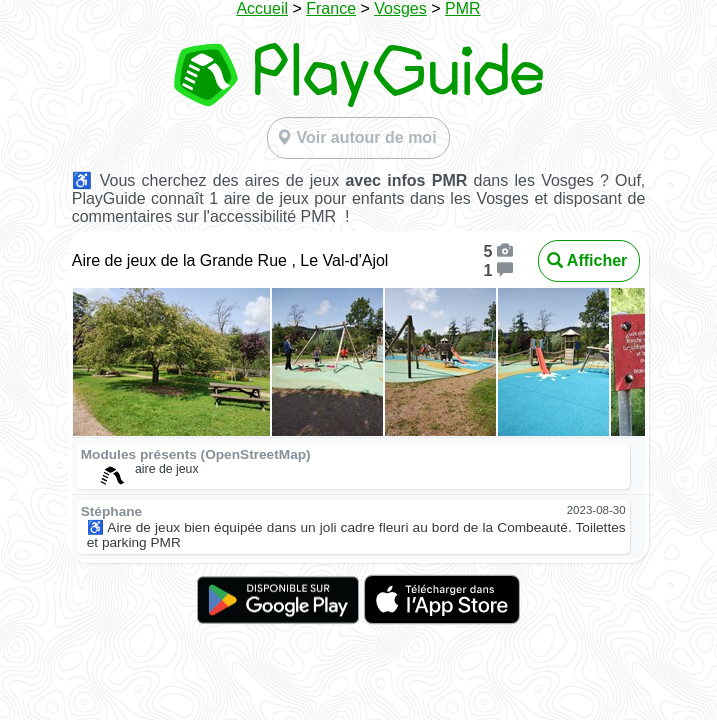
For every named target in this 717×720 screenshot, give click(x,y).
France (331, 8)
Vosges (400, 8)
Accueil (262, 8)
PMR (463, 8)
